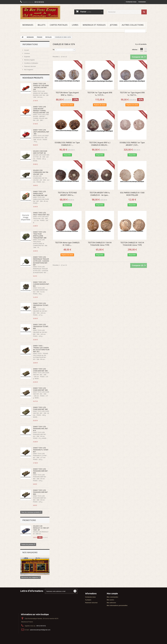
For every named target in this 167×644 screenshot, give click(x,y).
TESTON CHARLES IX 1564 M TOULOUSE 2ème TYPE (100, 244)
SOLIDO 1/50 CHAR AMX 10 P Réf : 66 (40, 152)
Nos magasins (28, 70)
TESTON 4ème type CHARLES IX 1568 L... (67, 244)
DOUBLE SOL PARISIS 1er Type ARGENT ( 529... (132, 144)
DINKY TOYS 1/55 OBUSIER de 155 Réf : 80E (41, 305)
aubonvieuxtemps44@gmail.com (40, 630)
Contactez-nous (131, 2)
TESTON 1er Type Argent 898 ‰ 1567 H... (132, 94)
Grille (142, 50)
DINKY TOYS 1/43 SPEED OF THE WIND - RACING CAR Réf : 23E (41, 86)
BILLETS (42, 25)
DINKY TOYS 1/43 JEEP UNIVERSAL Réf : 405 (41, 132)
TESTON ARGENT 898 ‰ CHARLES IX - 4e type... (100, 194)
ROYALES (49, 37)
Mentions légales (29, 60)
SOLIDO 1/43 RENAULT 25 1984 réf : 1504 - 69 (41, 528)
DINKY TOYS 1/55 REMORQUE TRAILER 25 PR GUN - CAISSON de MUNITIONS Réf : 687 (41, 261)
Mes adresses (111, 603)
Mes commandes (113, 597)
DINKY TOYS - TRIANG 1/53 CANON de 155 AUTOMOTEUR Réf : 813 (41, 349)
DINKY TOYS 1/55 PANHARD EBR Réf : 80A (41, 471)
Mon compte (112, 593)
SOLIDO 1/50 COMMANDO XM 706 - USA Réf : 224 (41, 172)
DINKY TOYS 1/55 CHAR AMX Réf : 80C (40, 370)
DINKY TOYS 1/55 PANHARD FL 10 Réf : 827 (41, 450)
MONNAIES (28, 25)
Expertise (27, 57)
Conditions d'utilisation (31, 63)
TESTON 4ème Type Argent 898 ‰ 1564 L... (67, 94)
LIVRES (75, 25)
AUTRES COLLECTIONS (133, 25)
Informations (30, 44)
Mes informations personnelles (117, 605)
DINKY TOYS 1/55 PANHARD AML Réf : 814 (41, 429)
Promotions (29, 520)
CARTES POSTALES (59, 25)
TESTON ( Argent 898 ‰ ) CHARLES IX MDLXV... (100, 144)
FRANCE (40, 37)
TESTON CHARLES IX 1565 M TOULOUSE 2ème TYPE (132, 244)
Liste (146, 50)
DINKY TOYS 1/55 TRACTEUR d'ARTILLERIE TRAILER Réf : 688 (40, 235)
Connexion (142, 2)
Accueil (26, 50)
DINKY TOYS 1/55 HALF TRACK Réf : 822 (41, 214)
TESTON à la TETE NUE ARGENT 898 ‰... (67, 194)
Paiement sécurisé (30, 66)
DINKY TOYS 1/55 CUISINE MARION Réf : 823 (41, 284)
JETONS (114, 25)
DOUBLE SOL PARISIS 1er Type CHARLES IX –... (67, 144)
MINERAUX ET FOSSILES (94, 25)
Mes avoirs (110, 600)
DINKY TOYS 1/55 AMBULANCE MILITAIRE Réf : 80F (40, 193)
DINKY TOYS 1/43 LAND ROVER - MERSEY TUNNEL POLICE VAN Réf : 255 (41, 110)
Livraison (27, 53)
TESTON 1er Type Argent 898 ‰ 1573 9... (100, 94)
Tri (54, 50)
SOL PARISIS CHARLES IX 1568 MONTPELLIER (132, 194)
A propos (88, 600)
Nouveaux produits (33, 78)
